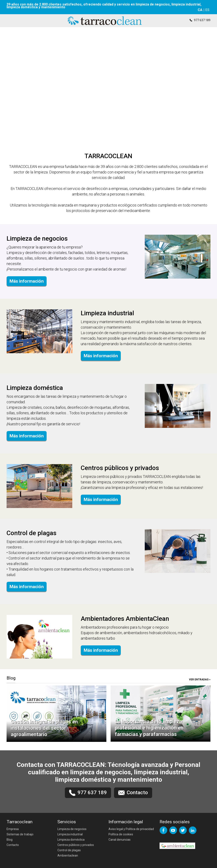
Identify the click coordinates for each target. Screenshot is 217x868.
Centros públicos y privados (76, 845)
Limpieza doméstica (71, 840)
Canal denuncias (120, 840)
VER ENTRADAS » (200, 680)
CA (200, 10)
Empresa (13, 829)
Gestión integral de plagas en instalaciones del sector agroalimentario (44, 728)
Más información (27, 281)
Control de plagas (69, 850)
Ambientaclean (68, 855)
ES (207, 10)
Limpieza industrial (70, 834)
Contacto (13, 845)
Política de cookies (121, 834)
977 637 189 (202, 20)
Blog (10, 840)
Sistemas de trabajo (20, 834)
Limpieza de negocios (72, 829)
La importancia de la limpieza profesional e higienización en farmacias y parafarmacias (149, 728)
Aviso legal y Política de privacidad (131, 829)
